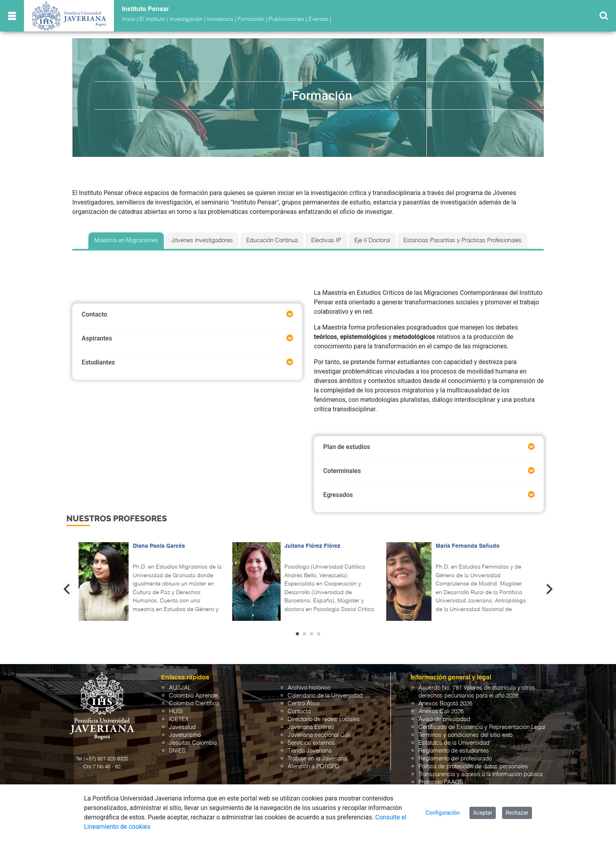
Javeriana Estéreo (311, 727)
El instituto (152, 19)
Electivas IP (326, 241)
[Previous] (68, 589)
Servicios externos (311, 743)
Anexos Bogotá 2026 (445, 704)
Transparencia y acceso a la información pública (480, 774)
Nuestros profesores (117, 518)
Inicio (128, 19)
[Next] (548, 589)
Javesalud (182, 727)
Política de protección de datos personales (473, 766)
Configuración (443, 813)
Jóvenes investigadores (202, 241)
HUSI (176, 711)
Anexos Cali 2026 (441, 711)
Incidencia (220, 19)
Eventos (318, 19)
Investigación (186, 19)
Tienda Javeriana (310, 751)
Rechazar (517, 813)
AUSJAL (180, 688)
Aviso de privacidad (444, 719)
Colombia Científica (194, 704)
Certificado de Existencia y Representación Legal (482, 727)
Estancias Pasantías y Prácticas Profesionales (463, 241)
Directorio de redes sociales (324, 719)
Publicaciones (286, 19)
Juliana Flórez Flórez (312, 546)
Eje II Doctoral (372, 241)
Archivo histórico (309, 688)
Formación (251, 19)
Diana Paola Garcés (159, 546)
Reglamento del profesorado (455, 759)
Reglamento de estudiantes (454, 751)
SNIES (177, 751)
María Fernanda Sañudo (468, 546)
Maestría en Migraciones (126, 241)
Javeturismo (185, 735)
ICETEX (179, 719)
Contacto (299, 711)
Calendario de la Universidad (325, 696)
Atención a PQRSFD (313, 766)
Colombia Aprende (193, 696)
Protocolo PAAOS (441, 782)
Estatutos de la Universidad (454, 743)
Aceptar (483, 813)
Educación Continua (272, 241)
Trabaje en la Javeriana (317, 759)
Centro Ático (303, 704)
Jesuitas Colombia (193, 743)
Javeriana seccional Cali (319, 735)
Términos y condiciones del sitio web (466, 735)
